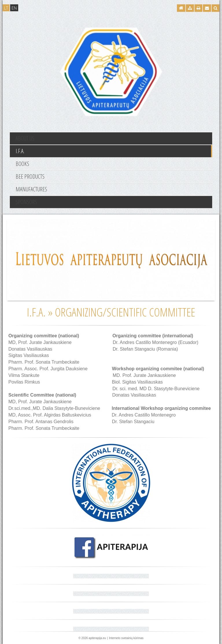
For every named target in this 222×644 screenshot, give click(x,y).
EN (14, 8)
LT (6, 8)
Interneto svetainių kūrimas (126, 638)
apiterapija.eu (97, 638)
